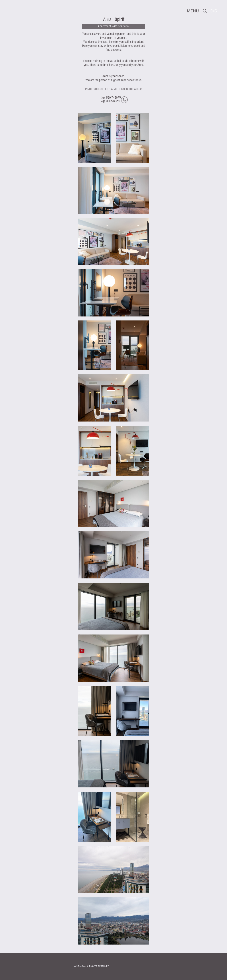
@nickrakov (113, 101)
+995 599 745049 (110, 98)
